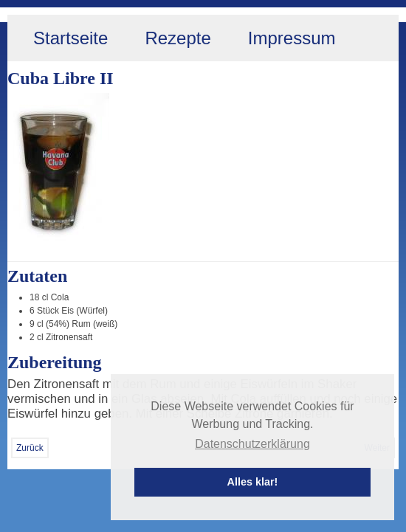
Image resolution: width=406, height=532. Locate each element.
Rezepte (178, 38)
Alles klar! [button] (253, 482)
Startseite (70, 38)
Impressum (292, 38)
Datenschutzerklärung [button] (252, 444)
